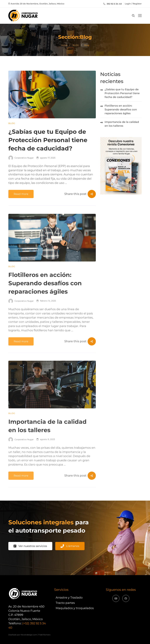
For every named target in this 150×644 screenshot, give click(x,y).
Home (64, 45)
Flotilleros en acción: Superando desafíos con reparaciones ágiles (45, 296)
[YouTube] (116, 598)
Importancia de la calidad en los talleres (122, 124)
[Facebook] (126, 598)
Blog (12, 123)
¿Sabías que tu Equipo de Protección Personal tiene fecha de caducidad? (48, 140)
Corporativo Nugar (21, 158)
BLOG (76, 45)
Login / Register (133, 4)
